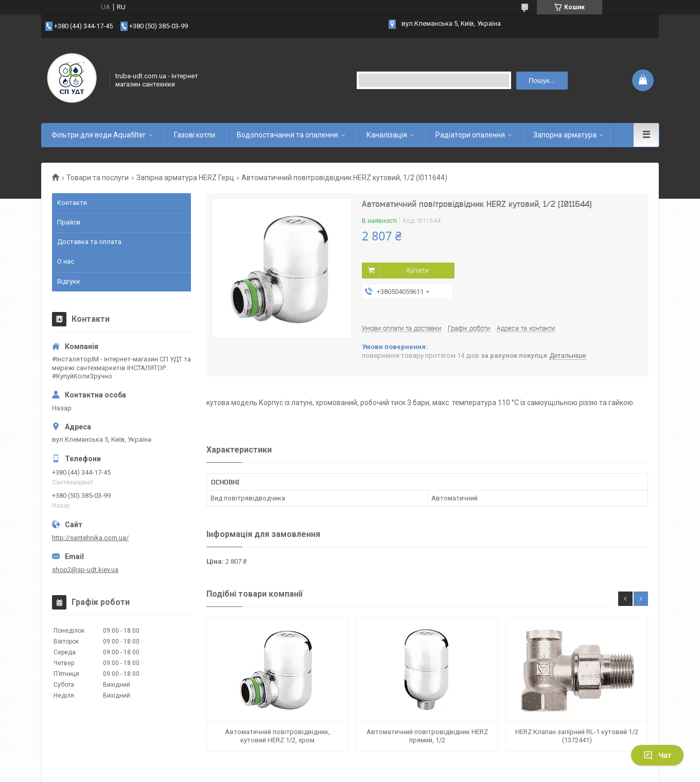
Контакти (72, 203)
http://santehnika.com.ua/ (90, 538)
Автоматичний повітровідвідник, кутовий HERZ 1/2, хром (277, 736)
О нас (66, 261)
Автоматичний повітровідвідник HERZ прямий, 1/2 (427, 736)
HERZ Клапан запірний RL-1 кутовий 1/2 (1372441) (577, 736)
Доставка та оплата (89, 242)
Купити (417, 270)
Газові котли (195, 135)
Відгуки (68, 281)
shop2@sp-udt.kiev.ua (85, 570)
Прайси (69, 222)
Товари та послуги (98, 178)
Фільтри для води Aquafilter (99, 135)
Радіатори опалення (470, 135)
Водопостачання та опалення (287, 135)
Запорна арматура (565, 135)
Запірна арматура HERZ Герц (185, 178)
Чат (657, 755)
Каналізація (387, 135)
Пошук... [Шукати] (542, 81)
